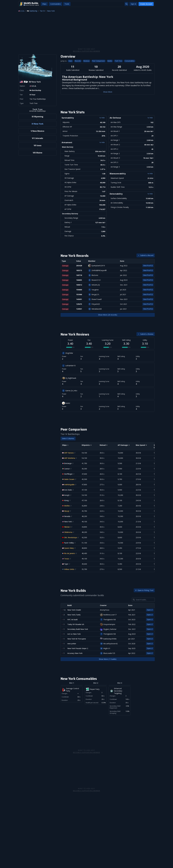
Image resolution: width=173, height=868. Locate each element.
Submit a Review (146, 334)
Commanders (56, 4)
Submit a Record (146, 255)
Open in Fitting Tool (144, 590)
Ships (44, 4)
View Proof (148, 266)
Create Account (146, 4)
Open (150, 610)
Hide (102, 118)
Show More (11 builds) (108, 659)
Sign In (133, 4)
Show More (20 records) (108, 315)
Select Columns (68, 438)
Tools (67, 4)
